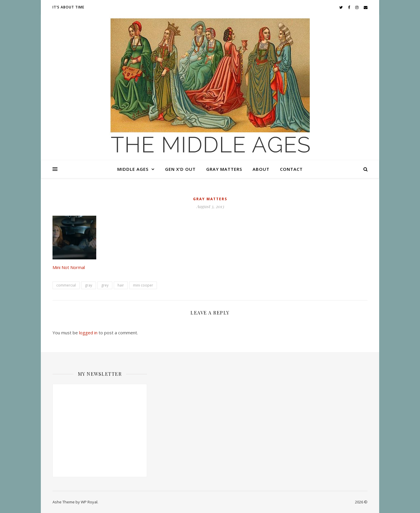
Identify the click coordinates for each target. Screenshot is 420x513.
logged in (88, 333)
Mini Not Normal (69, 267)
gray (89, 285)
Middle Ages (133, 169)
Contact (291, 169)
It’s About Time (68, 7)
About (261, 169)
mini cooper (143, 285)
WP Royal (89, 502)
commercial (66, 285)
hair (121, 285)
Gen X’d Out (180, 169)
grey (105, 285)
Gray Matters (224, 169)
